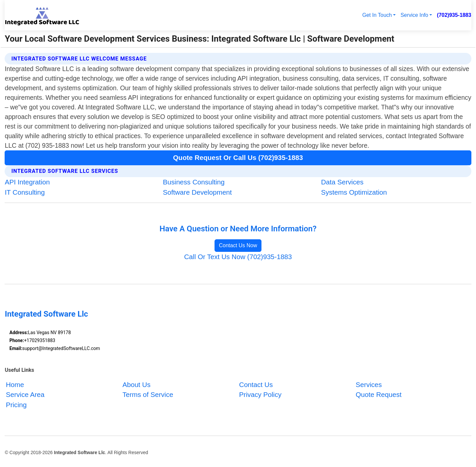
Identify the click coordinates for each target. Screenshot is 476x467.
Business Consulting (194, 182)
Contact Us (256, 385)
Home (15, 385)
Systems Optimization (354, 192)
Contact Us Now (238, 245)
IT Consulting (25, 192)
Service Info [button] (415, 15)
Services (369, 385)
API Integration (27, 182)
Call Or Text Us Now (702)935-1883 (238, 257)
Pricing (16, 405)
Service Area (25, 395)
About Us (136, 385)
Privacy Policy (260, 395)
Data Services (342, 182)
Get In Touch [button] (377, 15)
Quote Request (379, 395)
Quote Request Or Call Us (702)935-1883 (238, 157)
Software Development (198, 192)
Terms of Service (148, 395)
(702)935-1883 (454, 15)
